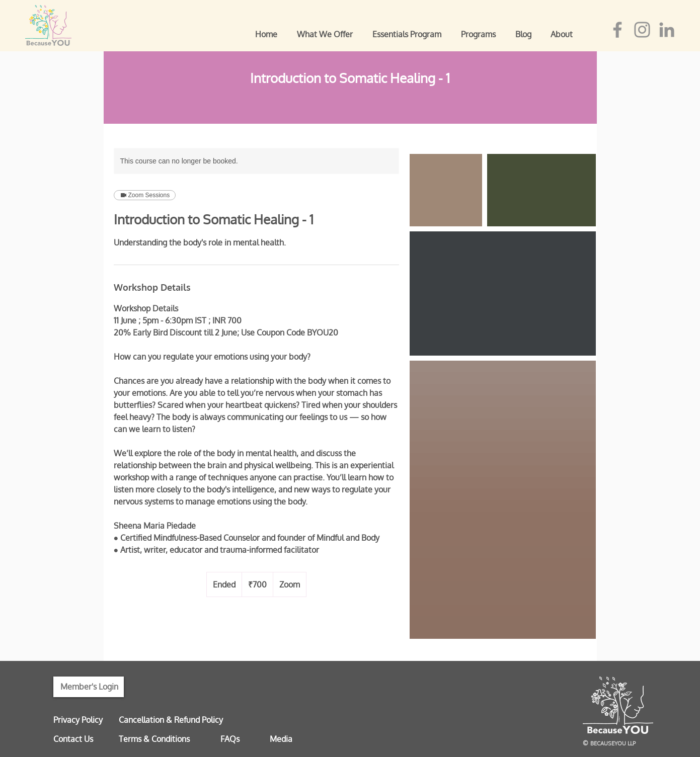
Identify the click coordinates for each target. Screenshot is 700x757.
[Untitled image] (446, 190)
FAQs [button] (230, 739)
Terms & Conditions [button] (154, 739)
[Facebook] (617, 30)
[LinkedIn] (667, 30)
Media (281, 739)
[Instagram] (642, 30)
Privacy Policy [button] (78, 720)
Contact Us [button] (73, 739)
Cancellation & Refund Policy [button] (171, 720)
